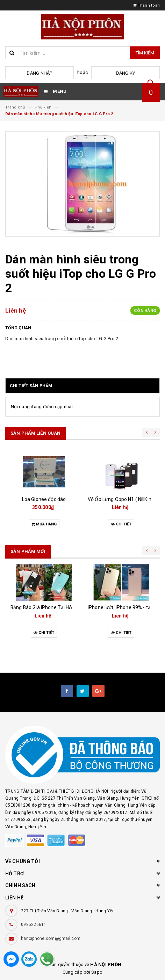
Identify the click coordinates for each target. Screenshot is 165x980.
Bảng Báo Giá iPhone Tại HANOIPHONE (53, 607)
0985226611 (34, 925)
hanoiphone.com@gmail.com (51, 938)
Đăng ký (126, 73)
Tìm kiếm (145, 53)
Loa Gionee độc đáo (44, 499)
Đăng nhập (39, 73)
